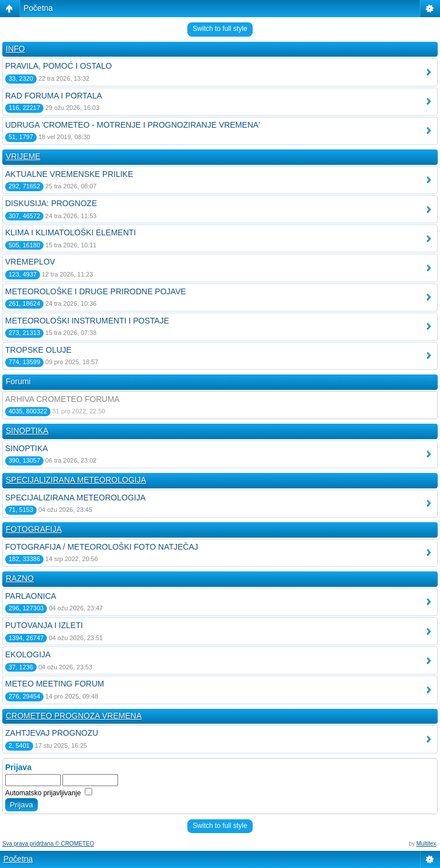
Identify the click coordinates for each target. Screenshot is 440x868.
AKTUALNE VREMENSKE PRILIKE (69, 174)
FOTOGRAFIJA (34, 529)
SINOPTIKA (27, 431)
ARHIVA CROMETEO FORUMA (62, 399)
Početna (38, 8)
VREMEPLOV (30, 262)
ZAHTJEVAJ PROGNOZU (52, 733)
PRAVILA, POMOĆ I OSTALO (58, 66)
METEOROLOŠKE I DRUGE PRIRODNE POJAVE (96, 291)
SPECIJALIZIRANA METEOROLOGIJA (76, 480)
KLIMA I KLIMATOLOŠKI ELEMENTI (70, 232)
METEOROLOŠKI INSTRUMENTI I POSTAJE (87, 321)
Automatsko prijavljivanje (49, 793)
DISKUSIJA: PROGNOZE (51, 203)
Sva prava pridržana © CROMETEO (48, 844)
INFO (15, 49)
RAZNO (20, 578)
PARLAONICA (31, 596)
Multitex (426, 844)
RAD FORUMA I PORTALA (54, 96)
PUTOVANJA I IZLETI (44, 625)
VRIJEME (23, 156)
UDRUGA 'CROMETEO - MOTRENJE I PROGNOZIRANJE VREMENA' (133, 125)
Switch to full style (220, 29)
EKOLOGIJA (28, 654)
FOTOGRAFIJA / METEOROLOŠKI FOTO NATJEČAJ (102, 547)
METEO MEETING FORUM (55, 684)
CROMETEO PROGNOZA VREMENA (74, 716)
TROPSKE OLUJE (38, 350)
